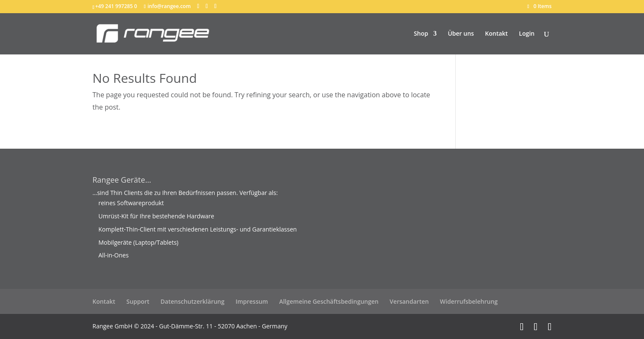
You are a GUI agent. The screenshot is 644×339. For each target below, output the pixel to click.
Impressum (252, 301)
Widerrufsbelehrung (469, 301)
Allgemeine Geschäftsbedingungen (329, 301)
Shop (421, 34)
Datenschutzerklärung (193, 301)
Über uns (461, 34)
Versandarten (409, 301)
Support (138, 301)
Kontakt (496, 34)
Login (527, 34)
